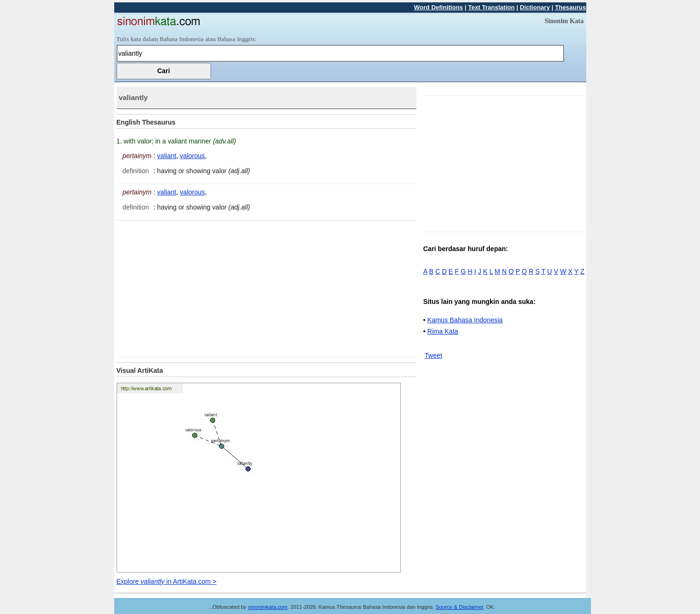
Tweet (434, 355)
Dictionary (535, 7)
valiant (167, 156)
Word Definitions (439, 7)
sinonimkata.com (268, 607)
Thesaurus (571, 7)
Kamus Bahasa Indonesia (465, 320)
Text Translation (492, 7)
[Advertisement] (196, 287)
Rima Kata (443, 331)
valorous (192, 156)
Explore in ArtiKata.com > (167, 581)
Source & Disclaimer (460, 607)
